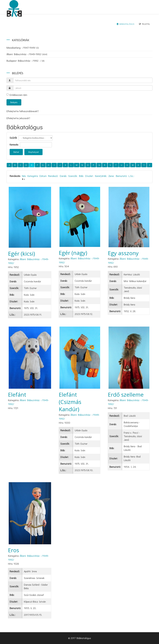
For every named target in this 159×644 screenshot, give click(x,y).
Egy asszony (123, 253)
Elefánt (17, 395)
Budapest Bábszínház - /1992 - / (25, 61)
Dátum (43, 176)
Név (24, 176)
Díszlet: (89, 176)
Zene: (111, 176)
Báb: (81, 176)
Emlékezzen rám (17, 95)
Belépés (14, 102)
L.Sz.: (131, 176)
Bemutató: (121, 176)
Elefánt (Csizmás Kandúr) (70, 402)
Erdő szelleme (126, 395)
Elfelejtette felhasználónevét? (23, 111)
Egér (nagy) (73, 253)
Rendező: (53, 176)
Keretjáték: (101, 176)
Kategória (33, 176)
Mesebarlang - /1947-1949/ (23, 48)
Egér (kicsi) (22, 254)
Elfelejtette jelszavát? (18, 118)
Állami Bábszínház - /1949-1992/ (27, 54)
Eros (14, 550)
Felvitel (145, 24)
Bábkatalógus (126, 24)
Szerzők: (73, 176)
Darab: (63, 176)
